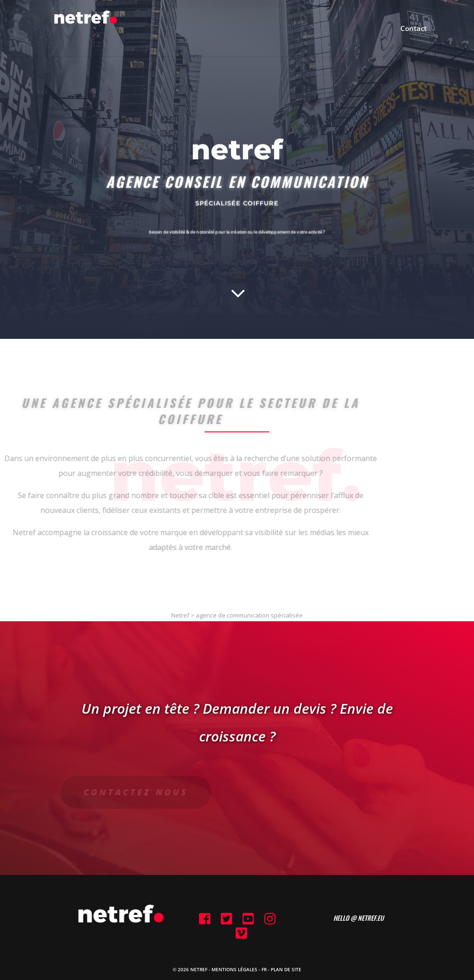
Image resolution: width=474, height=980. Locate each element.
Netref (180, 615)
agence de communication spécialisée (249, 615)
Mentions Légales (234, 969)
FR (264, 969)
